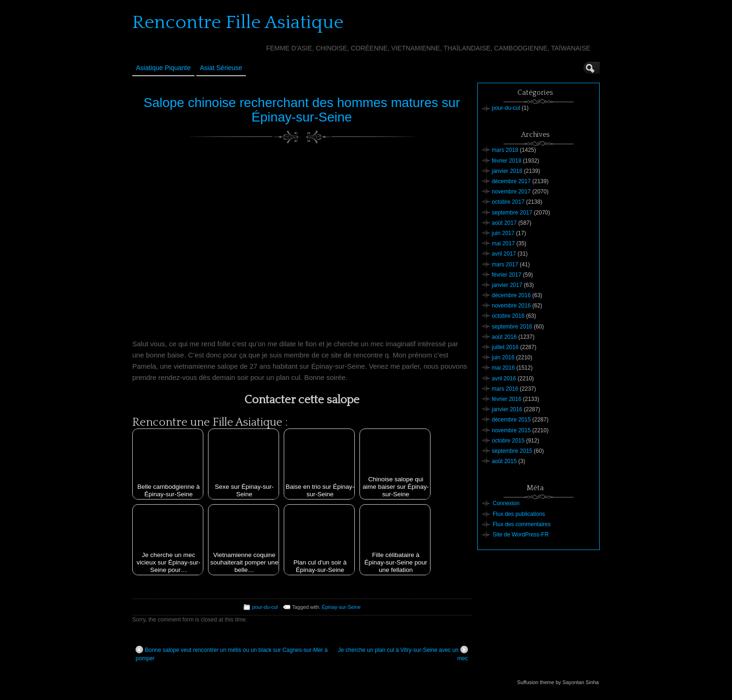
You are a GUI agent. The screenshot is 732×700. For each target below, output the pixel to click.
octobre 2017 (508, 202)
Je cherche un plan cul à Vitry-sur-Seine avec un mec (403, 654)
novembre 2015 (511, 430)
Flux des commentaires (522, 524)
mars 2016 (505, 389)
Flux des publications (519, 514)
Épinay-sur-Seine (341, 607)
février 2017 (506, 275)
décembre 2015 (511, 420)
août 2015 (504, 461)
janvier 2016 (507, 409)
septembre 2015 (512, 451)
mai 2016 (503, 368)
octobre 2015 (508, 441)
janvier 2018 (507, 171)
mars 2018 (505, 150)
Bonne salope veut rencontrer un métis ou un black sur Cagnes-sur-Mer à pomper (232, 654)
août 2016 (504, 337)
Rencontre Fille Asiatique (238, 22)
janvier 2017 (507, 285)
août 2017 (504, 223)
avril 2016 (504, 379)
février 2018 (506, 161)
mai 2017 (503, 243)
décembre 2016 (511, 295)
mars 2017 (505, 264)
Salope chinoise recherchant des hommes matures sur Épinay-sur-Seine (302, 110)
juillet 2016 (505, 347)
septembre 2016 (512, 327)
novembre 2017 (511, 192)
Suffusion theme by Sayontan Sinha (558, 682)
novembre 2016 (511, 306)
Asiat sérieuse (221, 68)
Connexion (506, 503)
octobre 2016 (508, 316)
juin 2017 (503, 233)
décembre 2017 (511, 181)
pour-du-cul (265, 607)
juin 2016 (503, 357)
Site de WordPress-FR (521, 535)
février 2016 (506, 399)
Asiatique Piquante (163, 68)
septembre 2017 (512, 213)
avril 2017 (504, 254)
